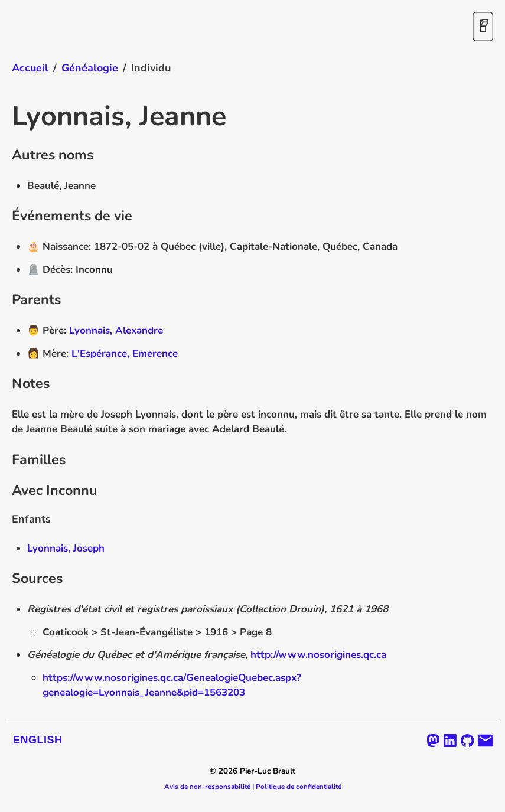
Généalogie (90, 68)
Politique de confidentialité (299, 787)
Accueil (30, 68)
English (38, 740)
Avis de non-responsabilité (207, 787)
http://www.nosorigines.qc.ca (318, 655)
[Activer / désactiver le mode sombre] (483, 27)
